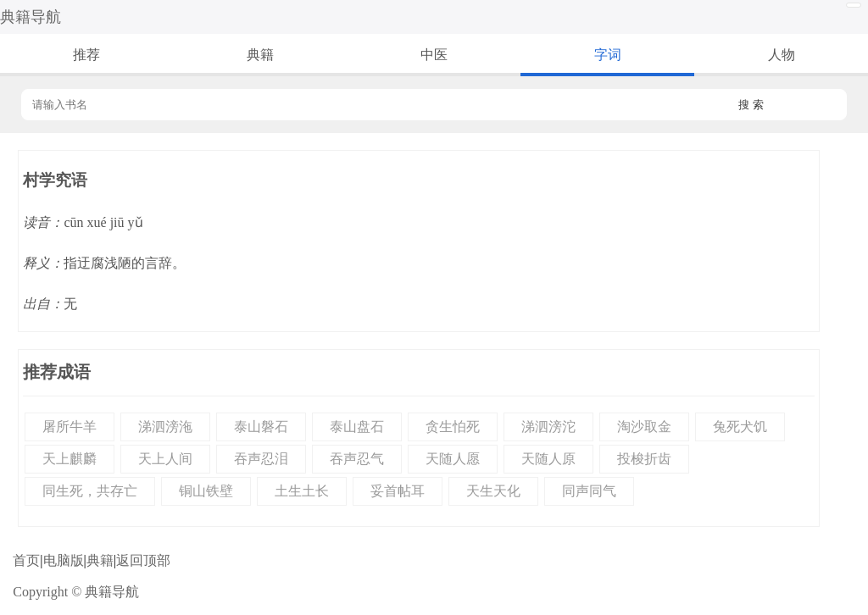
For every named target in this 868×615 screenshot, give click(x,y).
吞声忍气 (357, 459)
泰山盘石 (357, 427)
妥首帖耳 (398, 491)
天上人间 (165, 459)
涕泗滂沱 (548, 427)
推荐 (86, 55)
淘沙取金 (644, 427)
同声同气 (589, 491)
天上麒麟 (70, 459)
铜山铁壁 (206, 491)
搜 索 (751, 105)
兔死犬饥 (740, 427)
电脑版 (64, 560)
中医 (434, 55)
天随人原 (548, 459)
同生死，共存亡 (90, 491)
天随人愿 (453, 459)
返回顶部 (143, 560)
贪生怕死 (453, 427)
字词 (608, 55)
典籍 (260, 55)
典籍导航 (31, 17)
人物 (782, 55)
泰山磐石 (261, 427)
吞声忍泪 (261, 459)
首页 (26, 560)
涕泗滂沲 (165, 427)
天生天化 (493, 491)
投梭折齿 (644, 459)
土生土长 (302, 491)
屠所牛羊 (70, 427)
